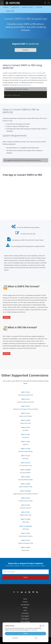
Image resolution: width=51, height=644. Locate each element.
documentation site (25, 85)
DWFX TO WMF (26, 484)
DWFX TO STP (25, 406)
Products (25, 602)
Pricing (25, 607)
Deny (36, 638)
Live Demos (25, 613)
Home (25, 599)
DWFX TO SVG (26, 413)
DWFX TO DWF (25, 420)
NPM (30, 78)
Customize (15, 638)
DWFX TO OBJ (25, 442)
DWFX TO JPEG (26, 519)
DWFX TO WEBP (25, 470)
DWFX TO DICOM (25, 491)
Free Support (25, 616)
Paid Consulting (25, 622)
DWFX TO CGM (25, 449)
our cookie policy (33, 630)
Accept (25, 634)
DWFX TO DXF (25, 392)
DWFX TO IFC (25, 399)
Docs (25, 610)
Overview (25, 50)
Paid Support (25, 619)
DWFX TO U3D (25, 435)
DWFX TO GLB (26, 456)
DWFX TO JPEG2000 (25, 526)
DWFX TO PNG (25, 533)
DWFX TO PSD (25, 505)
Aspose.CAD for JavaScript (35, 73)
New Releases (25, 605)
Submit (25, 577)
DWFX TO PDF (25, 498)
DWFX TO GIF (26, 540)
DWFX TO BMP (25, 547)
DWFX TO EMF (26, 477)
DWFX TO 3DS (25, 427)
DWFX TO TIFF (26, 512)
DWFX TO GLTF (26, 463)
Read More (7, 317)
